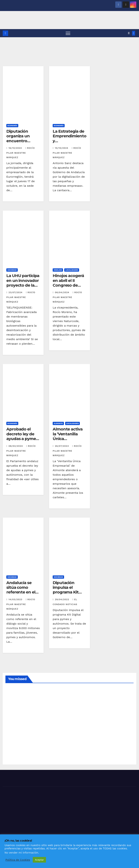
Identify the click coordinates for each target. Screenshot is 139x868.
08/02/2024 (16, 446)
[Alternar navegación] (68, 33)
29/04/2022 (62, 599)
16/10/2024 (16, 148)
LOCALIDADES (72, 270)
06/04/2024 (62, 292)
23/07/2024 (16, 292)
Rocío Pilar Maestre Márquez (21, 153)
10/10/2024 (62, 148)
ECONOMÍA (12, 126)
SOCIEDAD (12, 270)
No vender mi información (21, 853)
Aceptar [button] (39, 860)
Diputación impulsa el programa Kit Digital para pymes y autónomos (66, 595)
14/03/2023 (16, 599)
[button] (129, 33)
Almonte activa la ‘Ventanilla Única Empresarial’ (68, 436)
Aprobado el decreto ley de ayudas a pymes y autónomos (22, 436)
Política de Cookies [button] (18, 860)
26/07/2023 (62, 446)
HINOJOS (58, 270)
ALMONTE (58, 423)
